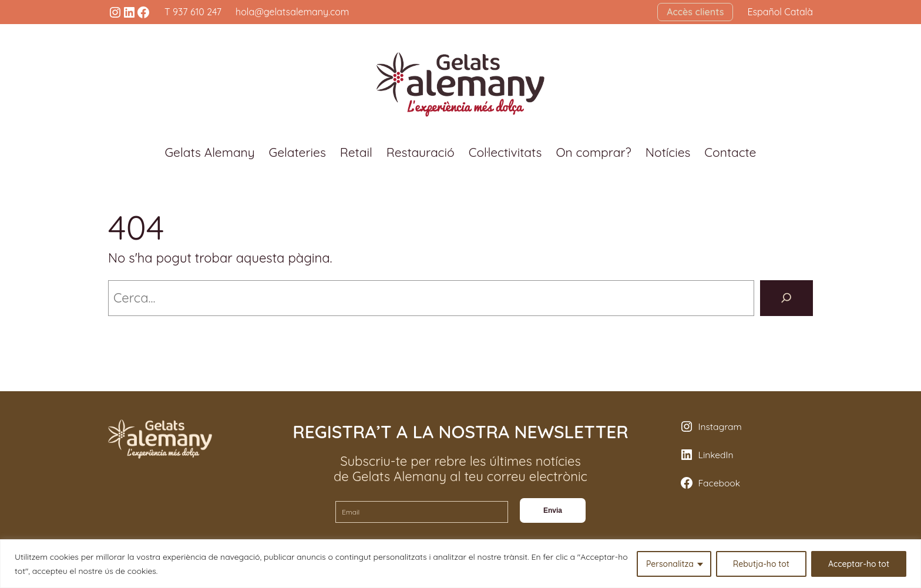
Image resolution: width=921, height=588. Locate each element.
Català (799, 12)
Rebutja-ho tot (761, 564)
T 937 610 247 (193, 12)
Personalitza (670, 564)
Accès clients (695, 12)
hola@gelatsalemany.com (292, 12)
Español (764, 12)
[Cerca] (786, 298)
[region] (460, 564)
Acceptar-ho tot (859, 564)
